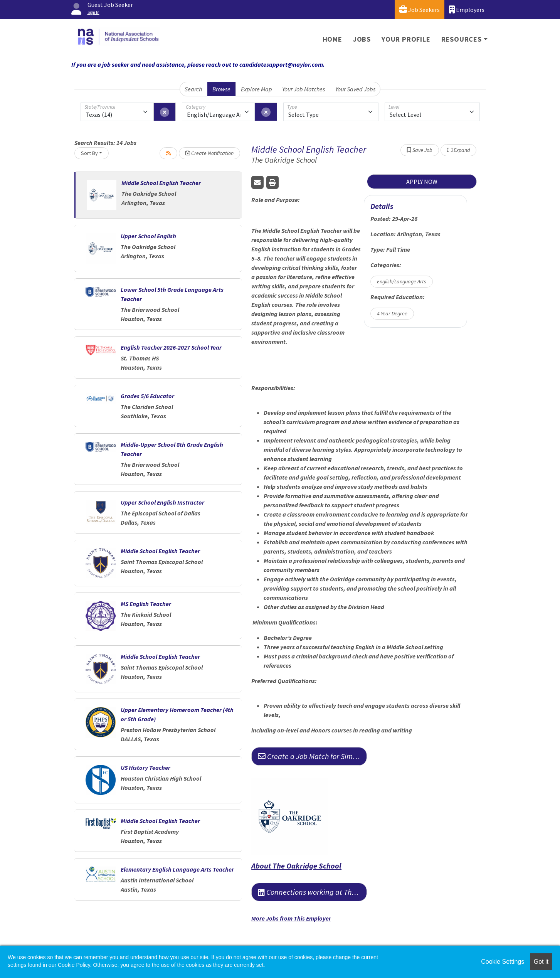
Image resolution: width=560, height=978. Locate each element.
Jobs (362, 39)
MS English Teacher (146, 604)
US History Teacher (145, 768)
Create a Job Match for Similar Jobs (312, 756)
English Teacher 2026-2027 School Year (171, 347)
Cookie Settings (503, 962)
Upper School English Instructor (162, 502)
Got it (541, 962)
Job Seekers (420, 9)
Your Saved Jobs (355, 89)
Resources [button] (462, 39)
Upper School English (148, 236)
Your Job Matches (304, 89)
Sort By (89, 153)
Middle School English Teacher (161, 183)
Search (193, 89)
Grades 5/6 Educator (147, 396)
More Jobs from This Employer (291, 918)
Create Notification (209, 153)
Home (332, 39)
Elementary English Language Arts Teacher (177, 869)
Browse (221, 89)
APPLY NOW (422, 182)
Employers (467, 9)
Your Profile (406, 39)
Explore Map (256, 89)
